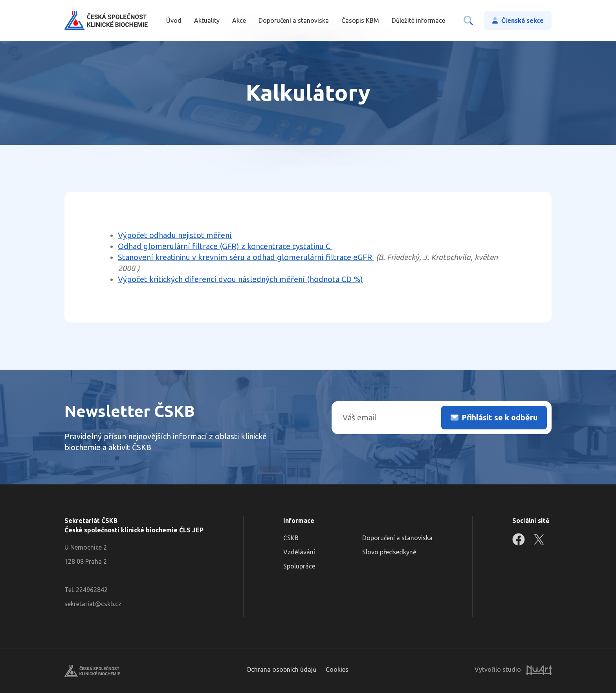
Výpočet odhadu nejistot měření (175, 235)
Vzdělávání (299, 552)
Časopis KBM (360, 20)
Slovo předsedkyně (389, 552)
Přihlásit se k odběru (500, 417)
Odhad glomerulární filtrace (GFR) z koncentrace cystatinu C (225, 246)
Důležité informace (418, 20)
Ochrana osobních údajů (281, 669)
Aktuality (207, 20)
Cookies (337, 669)
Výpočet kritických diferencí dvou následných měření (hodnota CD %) (240, 279)
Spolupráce (299, 566)
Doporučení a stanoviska (294, 20)
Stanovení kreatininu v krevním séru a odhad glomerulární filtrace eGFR (246, 257)
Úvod (174, 20)
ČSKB (291, 538)
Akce (239, 20)
